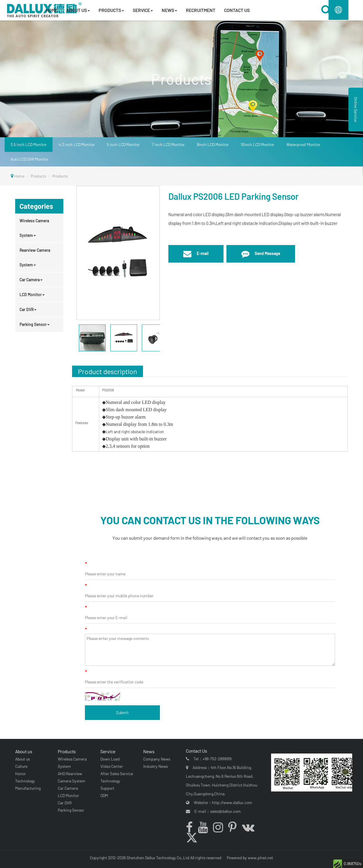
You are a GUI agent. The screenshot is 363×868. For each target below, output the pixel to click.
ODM (103, 795)
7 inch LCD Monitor (168, 144)
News (148, 751)
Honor (20, 774)
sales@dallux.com (227, 811)
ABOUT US (78, 10)
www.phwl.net (260, 858)
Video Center (111, 766)
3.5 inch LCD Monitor (29, 144)
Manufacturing (27, 788)
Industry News (154, 766)
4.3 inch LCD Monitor (77, 144)
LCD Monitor (32, 295)
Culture (20, 766)
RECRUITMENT (201, 10)
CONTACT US (237, 10)
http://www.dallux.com (234, 802)
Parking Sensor (35, 324)
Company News (156, 759)
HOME (52, 10)
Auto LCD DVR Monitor (29, 159)
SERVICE (143, 10)
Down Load (109, 759)
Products (38, 176)
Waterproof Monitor (303, 144)
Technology (24, 781)
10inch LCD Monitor (258, 144)
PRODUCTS (111, 10)
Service (107, 751)
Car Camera (31, 280)
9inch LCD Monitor (213, 144)
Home (19, 176)
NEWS (169, 10)
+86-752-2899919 (219, 759)
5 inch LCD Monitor (123, 144)
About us (23, 751)
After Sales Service (116, 774)
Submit (122, 712)
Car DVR (28, 309)
